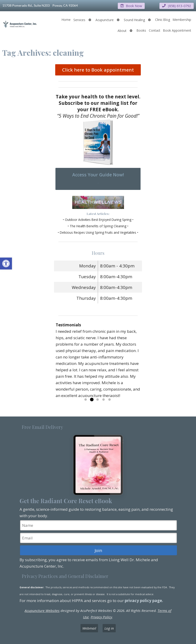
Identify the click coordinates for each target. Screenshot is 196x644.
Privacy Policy (101, 617)
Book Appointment (177, 30)
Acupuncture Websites (42, 610)
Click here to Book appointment (98, 70)
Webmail (89, 628)
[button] (6, 264)
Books (141, 30)
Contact (155, 30)
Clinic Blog (163, 19)
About (122, 30)
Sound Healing (134, 20)
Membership (182, 19)
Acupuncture (105, 20)
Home (66, 19)
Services (79, 20)
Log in (109, 628)
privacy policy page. (144, 600)
